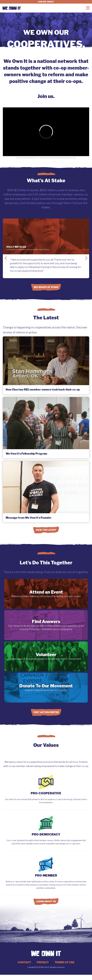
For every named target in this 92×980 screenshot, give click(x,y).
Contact (24, 962)
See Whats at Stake (46, 287)
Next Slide (86, 258)
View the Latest (46, 530)
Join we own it (46, 2)
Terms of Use (64, 962)
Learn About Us (46, 901)
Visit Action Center (46, 712)
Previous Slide (6, 258)
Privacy (43, 962)
